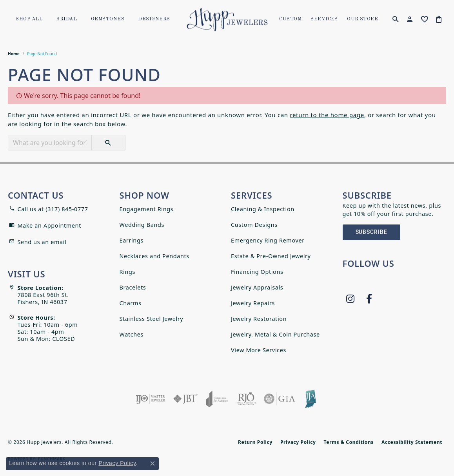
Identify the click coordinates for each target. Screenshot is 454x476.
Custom (290, 19)
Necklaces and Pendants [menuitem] (154, 256)
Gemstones (108, 19)
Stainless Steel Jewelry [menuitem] (152, 319)
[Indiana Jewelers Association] (311, 399)
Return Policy (255, 442)
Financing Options (257, 272)
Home (14, 54)
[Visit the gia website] (280, 399)
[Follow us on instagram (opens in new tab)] (350, 299)
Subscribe (372, 232)
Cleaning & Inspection (263, 209)
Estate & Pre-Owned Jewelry (271, 256)
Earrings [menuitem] (132, 240)
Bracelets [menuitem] (133, 287)
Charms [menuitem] (131, 303)
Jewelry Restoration (259, 319)
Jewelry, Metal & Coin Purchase (275, 334)
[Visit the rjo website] (246, 399)
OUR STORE (362, 19)
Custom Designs (254, 225)
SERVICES (324, 19)
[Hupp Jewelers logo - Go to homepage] (227, 20)
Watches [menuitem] (132, 334)
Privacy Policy (298, 442)
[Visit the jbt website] (185, 399)
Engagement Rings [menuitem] (147, 209)
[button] (395, 20)
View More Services (259, 350)
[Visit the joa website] (217, 399)
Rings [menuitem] (128, 272)
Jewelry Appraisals (257, 287)
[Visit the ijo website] (150, 399)
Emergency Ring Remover (268, 240)
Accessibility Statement (412, 442)
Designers (154, 19)
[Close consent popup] (153, 463)
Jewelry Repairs (253, 303)
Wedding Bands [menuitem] (142, 225)
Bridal (66, 19)
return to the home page (327, 115)
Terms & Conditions (349, 442)
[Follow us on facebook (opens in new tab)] (369, 299)
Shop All (29, 19)
